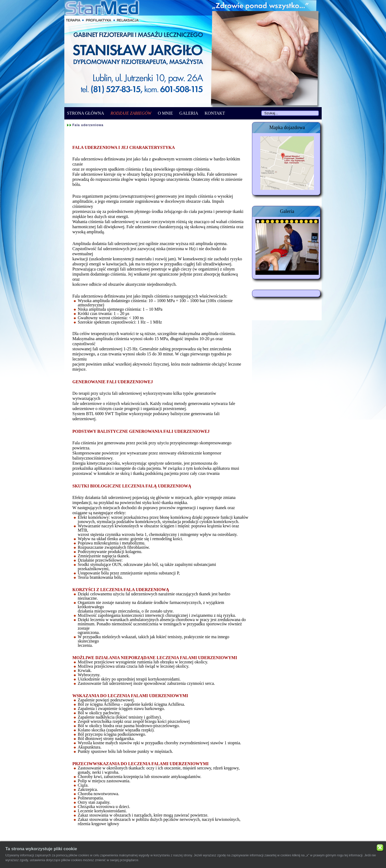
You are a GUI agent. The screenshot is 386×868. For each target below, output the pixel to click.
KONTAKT (215, 113)
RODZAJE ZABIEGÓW (131, 113)
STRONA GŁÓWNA (86, 113)
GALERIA (189, 113)
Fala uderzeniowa (88, 125)
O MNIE (165, 113)
